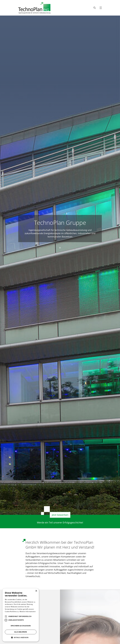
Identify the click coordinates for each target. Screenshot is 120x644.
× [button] (36, 591)
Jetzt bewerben (60, 515)
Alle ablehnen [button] (21, 632)
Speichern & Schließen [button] (21, 626)
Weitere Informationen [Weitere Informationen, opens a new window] (28, 612)
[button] (21, 638)
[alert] (21, 615)
